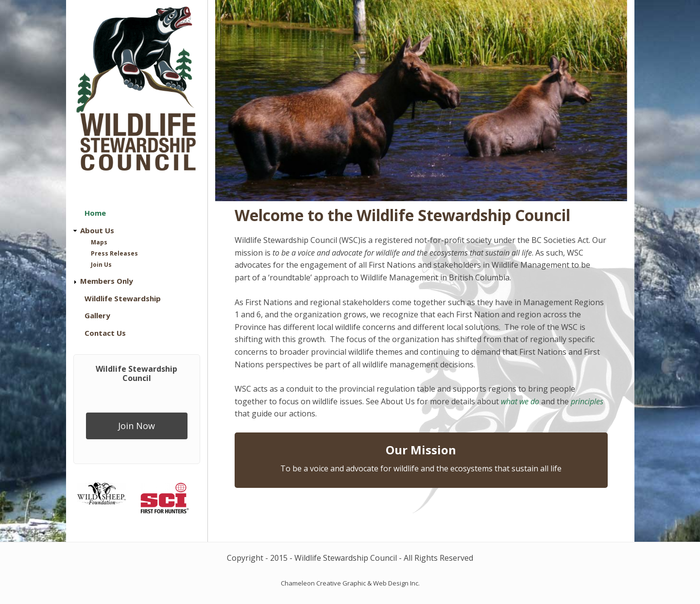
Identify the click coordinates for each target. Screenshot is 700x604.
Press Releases (114, 253)
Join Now (137, 426)
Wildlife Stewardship (123, 298)
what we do (520, 401)
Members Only (107, 281)
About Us (97, 230)
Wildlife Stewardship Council (137, 373)
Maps (99, 242)
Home (95, 213)
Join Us (101, 265)
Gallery (97, 315)
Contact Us (105, 333)
